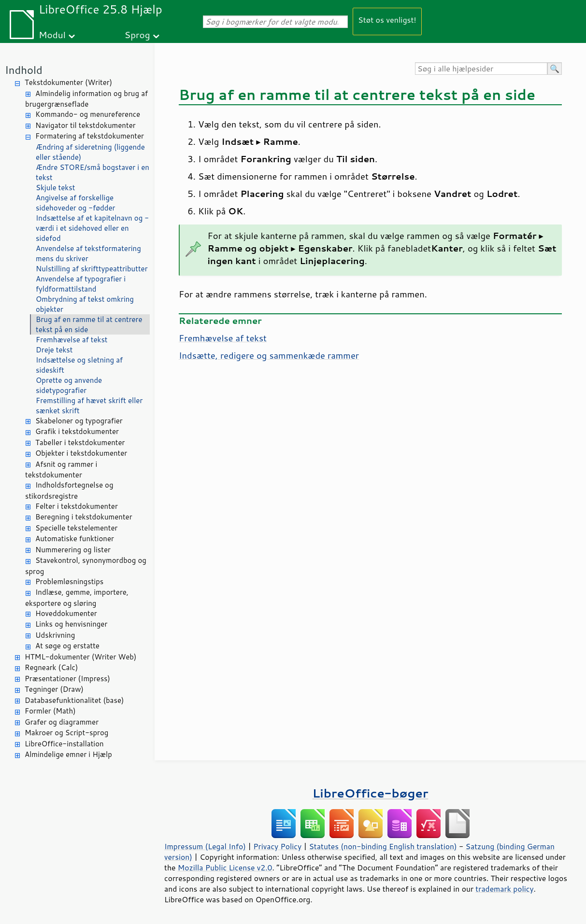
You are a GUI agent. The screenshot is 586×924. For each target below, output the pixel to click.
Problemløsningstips (69, 581)
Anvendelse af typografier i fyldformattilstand (81, 284)
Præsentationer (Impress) (67, 679)
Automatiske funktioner (75, 539)
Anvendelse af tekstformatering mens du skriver (88, 253)
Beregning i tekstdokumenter (84, 517)
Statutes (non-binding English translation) (383, 846)
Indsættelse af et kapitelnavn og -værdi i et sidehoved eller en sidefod (92, 228)
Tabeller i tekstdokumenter (80, 442)
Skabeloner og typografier (79, 421)
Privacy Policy (277, 846)
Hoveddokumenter (66, 613)
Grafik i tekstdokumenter (77, 431)
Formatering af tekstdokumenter (90, 136)
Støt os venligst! (387, 20)
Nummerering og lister (73, 550)
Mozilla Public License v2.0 (225, 868)
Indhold (24, 70)
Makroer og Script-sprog (66, 733)
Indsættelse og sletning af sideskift (79, 365)
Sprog (137, 35)
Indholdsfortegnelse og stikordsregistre (69, 490)
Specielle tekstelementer (76, 528)
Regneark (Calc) (51, 667)
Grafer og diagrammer (62, 722)
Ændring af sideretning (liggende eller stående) (90, 152)
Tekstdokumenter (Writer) (68, 82)
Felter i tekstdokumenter (77, 506)
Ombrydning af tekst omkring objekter (85, 304)
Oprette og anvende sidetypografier (69, 385)
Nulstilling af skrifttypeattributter (92, 269)
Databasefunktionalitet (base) (74, 700)
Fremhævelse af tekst (72, 340)
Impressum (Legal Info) (205, 846)
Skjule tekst (55, 188)
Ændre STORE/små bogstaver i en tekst (93, 172)
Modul (52, 35)
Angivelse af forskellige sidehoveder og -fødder (75, 203)
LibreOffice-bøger (371, 793)
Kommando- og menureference (88, 114)
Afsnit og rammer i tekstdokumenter (61, 470)
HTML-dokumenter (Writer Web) (80, 657)
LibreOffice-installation (64, 744)
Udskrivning (55, 635)
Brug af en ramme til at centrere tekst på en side (89, 324)
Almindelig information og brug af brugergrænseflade (86, 99)
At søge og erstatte (67, 646)
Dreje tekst (54, 350)
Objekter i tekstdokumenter (81, 453)
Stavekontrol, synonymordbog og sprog (86, 566)
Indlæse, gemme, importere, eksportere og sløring (77, 598)
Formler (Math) (50, 711)
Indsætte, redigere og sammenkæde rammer (269, 355)
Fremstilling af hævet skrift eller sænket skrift (89, 406)
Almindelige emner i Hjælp (68, 754)
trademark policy (504, 889)
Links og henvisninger (71, 624)
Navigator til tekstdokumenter (86, 125)
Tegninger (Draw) (54, 689)
